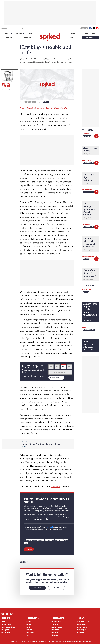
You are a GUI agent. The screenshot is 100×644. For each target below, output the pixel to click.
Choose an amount (60, 372)
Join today (37, 588)
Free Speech (30, 632)
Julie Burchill (88, 190)
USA (28, 635)
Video (84, 327)
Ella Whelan (55, 630)
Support (29, 549)
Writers (19, 33)
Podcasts (10, 37)
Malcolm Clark (88, 160)
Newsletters (90, 33)
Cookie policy (6, 632)
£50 (69, 367)
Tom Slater (87, 290)
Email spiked (80, 632)
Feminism (29, 630)
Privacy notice (6, 630)
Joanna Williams (57, 627)
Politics (46, 102)
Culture (29, 624)
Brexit (28, 627)
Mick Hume (55, 632)
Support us (90, 37)
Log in (84, 28)
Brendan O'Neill (88, 224)
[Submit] (23, 28)
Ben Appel (86, 134)
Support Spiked (6, 624)
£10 (57, 367)
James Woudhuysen (90, 256)
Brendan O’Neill (56, 622)
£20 (63, 367)
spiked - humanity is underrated (50, 37)
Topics (7, 33)
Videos (31, 33)
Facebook (90, 28)
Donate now (55, 378)
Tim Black (55, 635)
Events (72, 33)
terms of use (44, 642)
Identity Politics (89, 163)
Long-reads (28, 37)
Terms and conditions (8, 627)
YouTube (97, 28)
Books (72, 37)
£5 (51, 367)
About (3, 622)
